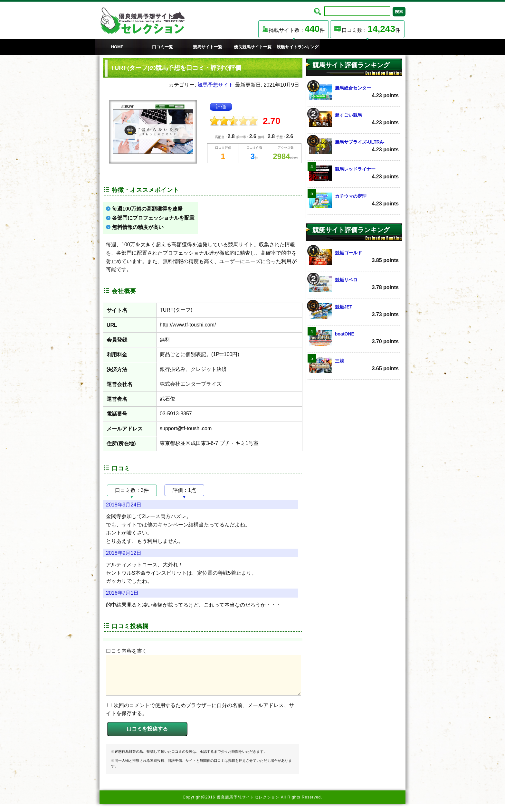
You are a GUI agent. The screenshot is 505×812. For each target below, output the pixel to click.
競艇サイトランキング (298, 47)
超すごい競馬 (354, 119)
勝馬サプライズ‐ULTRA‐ (354, 146)
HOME (117, 47)
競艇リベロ (354, 284)
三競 (354, 365)
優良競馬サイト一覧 (253, 47)
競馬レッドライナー (354, 173)
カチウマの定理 (354, 200)
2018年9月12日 (124, 553)
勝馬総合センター (354, 92)
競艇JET (354, 311)
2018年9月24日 (124, 505)
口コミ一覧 (162, 47)
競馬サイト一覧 (208, 47)
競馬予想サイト (215, 85)
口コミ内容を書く (127, 651)
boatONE (354, 338)
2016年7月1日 (122, 593)
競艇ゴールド (354, 257)
